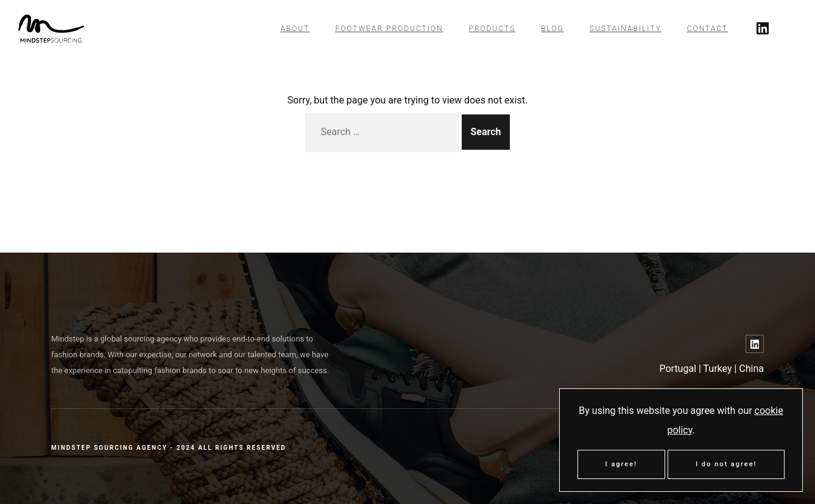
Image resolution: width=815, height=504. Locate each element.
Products (492, 29)
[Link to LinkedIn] (755, 344)
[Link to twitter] (763, 29)
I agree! (622, 464)
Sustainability (626, 29)
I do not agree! (726, 464)
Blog (552, 29)
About (295, 29)
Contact (707, 29)
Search (485, 132)
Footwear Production (389, 29)
